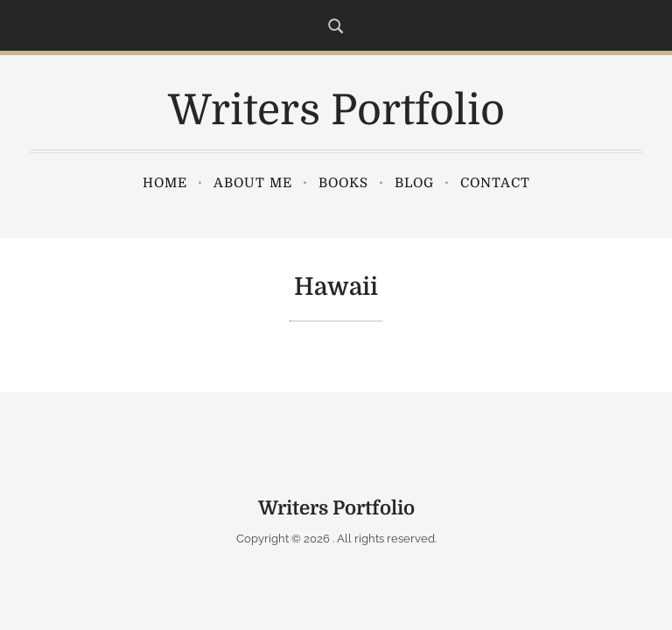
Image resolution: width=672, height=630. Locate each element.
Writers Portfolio (336, 111)
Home (165, 183)
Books (343, 183)
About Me (253, 183)
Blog (414, 183)
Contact (495, 183)
